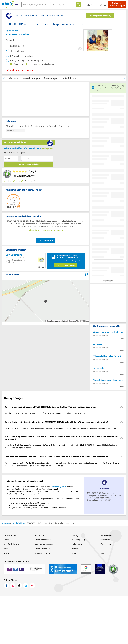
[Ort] (64, 5)
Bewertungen (51, 78)
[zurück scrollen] (4, 78)
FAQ (74, 602)
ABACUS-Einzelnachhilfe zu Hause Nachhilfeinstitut (108, 428)
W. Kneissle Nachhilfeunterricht (107, 404)
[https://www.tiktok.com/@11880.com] (19, 634)
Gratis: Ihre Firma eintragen (117, 4)
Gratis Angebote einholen (100, 16)
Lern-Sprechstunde (15, 208)
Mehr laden (108, 329)
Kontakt (75, 597)
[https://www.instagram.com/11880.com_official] (13, 634)
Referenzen (77, 592)
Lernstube (97, 392)
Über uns (8, 588)
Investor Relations (11, 592)
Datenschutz (106, 592)
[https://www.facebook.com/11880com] (6, 634)
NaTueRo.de (98, 416)
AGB (102, 597)
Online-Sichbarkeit (43, 588)
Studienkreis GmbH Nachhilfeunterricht (108, 380)
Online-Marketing (42, 597)
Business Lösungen (43, 602)
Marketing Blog (78, 588)
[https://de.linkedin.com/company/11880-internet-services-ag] (26, 634)
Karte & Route (69, 78)
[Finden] (78, 5)
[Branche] (36, 5)
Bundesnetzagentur (58, 535)
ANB (102, 602)
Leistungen (14, 78)
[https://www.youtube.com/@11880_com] (32, 634)
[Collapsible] (122, 455)
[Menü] (106, 5)
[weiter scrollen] (124, 78)
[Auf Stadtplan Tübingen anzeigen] (87, 228)
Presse (7, 602)
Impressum (105, 588)
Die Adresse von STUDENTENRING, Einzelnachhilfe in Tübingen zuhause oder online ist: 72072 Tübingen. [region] (46, 461)
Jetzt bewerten (46, 193)
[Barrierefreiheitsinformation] (102, 5)
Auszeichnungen (32, 78)
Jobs (6, 597)
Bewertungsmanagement (45, 592)
